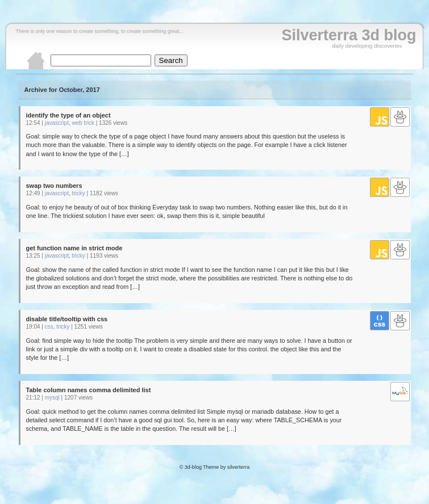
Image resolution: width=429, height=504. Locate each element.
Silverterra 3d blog (349, 35)
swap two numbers (54, 186)
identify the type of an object (68, 115)
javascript (57, 123)
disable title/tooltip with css (67, 319)
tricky (79, 193)
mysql (52, 398)
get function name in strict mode (74, 248)
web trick (83, 123)
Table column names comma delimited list (89, 390)
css (49, 327)
